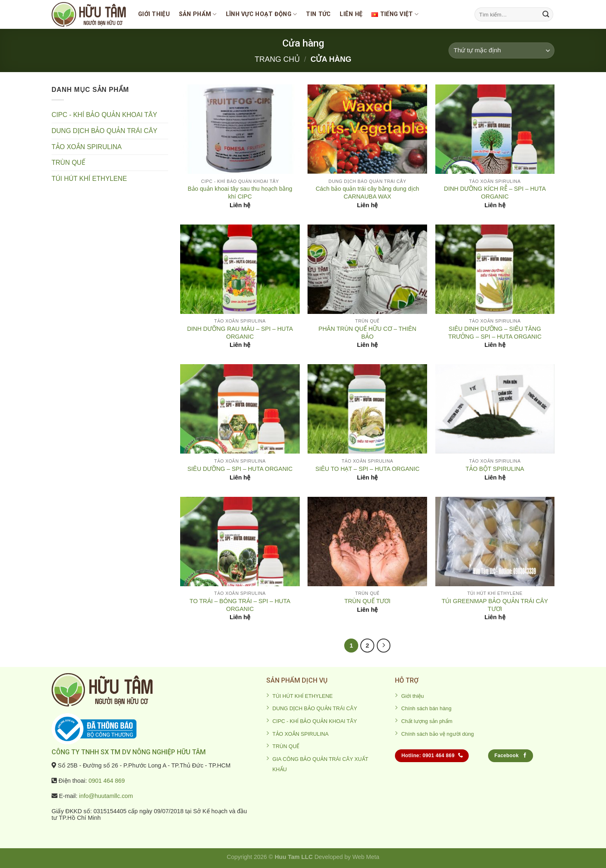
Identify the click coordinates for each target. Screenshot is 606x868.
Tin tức (318, 14)
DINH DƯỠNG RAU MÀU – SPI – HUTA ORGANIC (240, 333)
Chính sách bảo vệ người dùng (437, 734)
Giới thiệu (154, 14)
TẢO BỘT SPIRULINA (495, 469)
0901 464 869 (107, 781)
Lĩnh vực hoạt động (262, 14)
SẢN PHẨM (198, 14)
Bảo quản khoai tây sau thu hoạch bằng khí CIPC (240, 193)
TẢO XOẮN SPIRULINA (87, 147)
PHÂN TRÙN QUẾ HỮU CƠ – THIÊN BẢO (368, 333)
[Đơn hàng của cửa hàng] (501, 50)
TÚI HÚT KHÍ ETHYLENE (89, 179)
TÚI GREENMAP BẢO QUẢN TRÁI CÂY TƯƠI (495, 605)
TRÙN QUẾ (68, 163)
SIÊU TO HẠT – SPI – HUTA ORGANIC (368, 469)
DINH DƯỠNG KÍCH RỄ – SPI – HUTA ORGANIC (495, 193)
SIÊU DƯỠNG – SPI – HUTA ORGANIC (240, 469)
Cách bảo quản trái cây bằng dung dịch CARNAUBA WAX (368, 193)
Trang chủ (277, 59)
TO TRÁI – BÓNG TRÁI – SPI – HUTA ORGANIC (240, 605)
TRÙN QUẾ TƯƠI (367, 601)
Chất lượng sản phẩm (427, 721)
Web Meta (366, 857)
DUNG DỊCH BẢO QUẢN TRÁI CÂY (105, 131)
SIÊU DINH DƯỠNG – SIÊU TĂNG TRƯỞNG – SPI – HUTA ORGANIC (495, 333)
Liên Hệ (351, 14)
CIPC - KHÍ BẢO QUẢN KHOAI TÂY (104, 115)
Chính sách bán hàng (426, 708)
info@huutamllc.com (106, 796)
